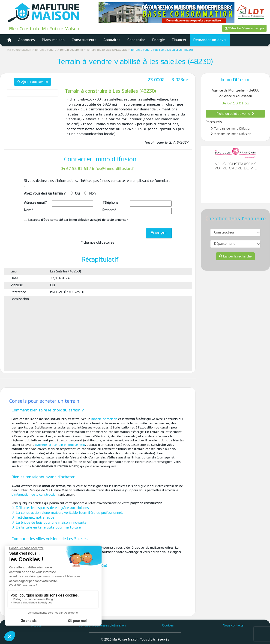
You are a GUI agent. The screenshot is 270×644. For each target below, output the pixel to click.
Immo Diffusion (235, 80)
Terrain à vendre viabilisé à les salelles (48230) (162, 50)
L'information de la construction (34, 495)
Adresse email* (35, 203)
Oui (77, 194)
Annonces (27, 40)
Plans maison (53, 40)
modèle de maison (104, 419)
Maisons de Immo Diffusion (231, 134)
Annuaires (112, 40)
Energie (159, 40)
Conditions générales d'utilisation (102, 625)
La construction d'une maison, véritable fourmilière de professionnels (67, 513)
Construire (136, 40)
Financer (179, 40)
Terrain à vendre (45, 50)
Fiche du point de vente (235, 114)
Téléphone (110, 203)
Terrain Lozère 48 (72, 50)
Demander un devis (210, 40)
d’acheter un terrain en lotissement (60, 445)
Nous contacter (234, 625)
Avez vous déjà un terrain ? (45, 194)
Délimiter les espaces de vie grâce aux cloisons (50, 508)
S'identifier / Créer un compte (244, 28)
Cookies (168, 625)
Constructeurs (84, 40)
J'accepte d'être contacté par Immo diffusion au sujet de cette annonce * (76, 220)
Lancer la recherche (235, 256)
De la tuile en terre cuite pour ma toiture (46, 528)
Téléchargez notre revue (33, 518)
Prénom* (109, 210)
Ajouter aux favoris (32, 82)
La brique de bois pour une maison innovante (49, 523)
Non (92, 194)
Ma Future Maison (19, 50)
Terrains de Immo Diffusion (231, 129)
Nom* (28, 210)
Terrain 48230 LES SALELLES (107, 50)
